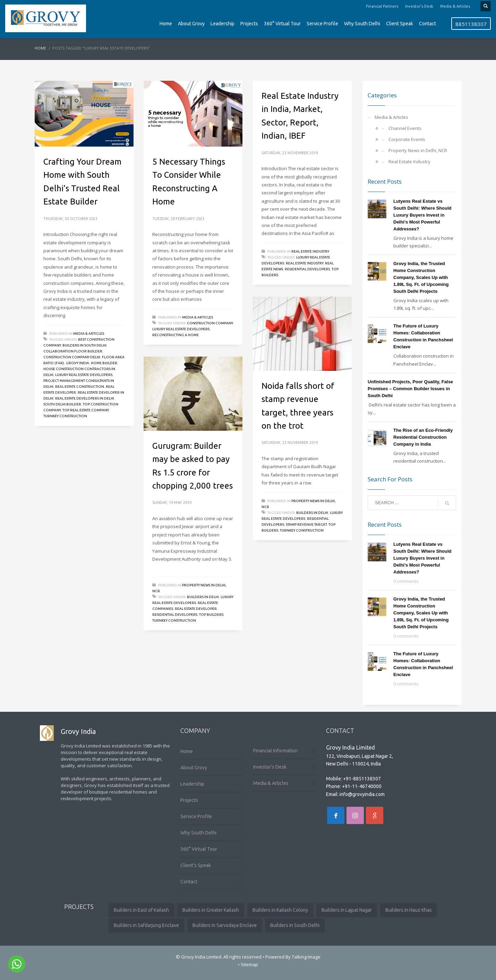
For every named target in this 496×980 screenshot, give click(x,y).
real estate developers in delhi (85, 398)
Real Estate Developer (196, 609)
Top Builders (211, 615)
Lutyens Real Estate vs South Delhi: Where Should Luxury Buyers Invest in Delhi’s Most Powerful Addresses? (422, 215)
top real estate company (85, 410)
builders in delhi (312, 513)
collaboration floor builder (73, 351)
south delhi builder (62, 404)
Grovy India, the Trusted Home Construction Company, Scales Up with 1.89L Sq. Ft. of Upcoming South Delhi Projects (421, 277)
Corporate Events (407, 139)
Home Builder (104, 363)
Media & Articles (455, 6)
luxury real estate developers (84, 375)
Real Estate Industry (310, 251)
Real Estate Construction (80, 387)
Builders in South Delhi (84, 345)
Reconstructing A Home (176, 335)
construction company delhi (72, 357)
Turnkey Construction (65, 416)
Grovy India (78, 363)
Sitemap (249, 964)
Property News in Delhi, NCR (418, 150)
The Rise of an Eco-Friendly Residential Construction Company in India (423, 437)
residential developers (307, 269)
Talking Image (306, 957)
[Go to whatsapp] (17, 964)
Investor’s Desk (419, 6)
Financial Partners (382, 6)
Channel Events (405, 128)
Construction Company (210, 323)
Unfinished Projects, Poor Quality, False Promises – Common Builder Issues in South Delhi (410, 389)
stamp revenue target (306, 524)
